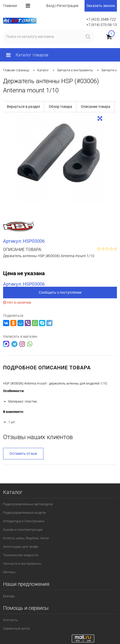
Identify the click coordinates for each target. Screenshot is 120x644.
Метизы (9, 572)
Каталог (43, 70)
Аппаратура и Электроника (24, 521)
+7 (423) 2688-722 (101, 19)
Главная (10, 6)
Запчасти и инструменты (75, 70)
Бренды (9, 596)
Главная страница (16, 70)
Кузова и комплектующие (23, 530)
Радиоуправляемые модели (24, 513)
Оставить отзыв (23, 454)
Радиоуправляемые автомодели (28, 504)
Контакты (11, 620)
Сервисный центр (16, 628)
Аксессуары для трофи (21, 547)
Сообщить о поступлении (60, 292)
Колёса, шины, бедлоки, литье (26, 538)
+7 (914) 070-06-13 (102, 25)
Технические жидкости (21, 555)
